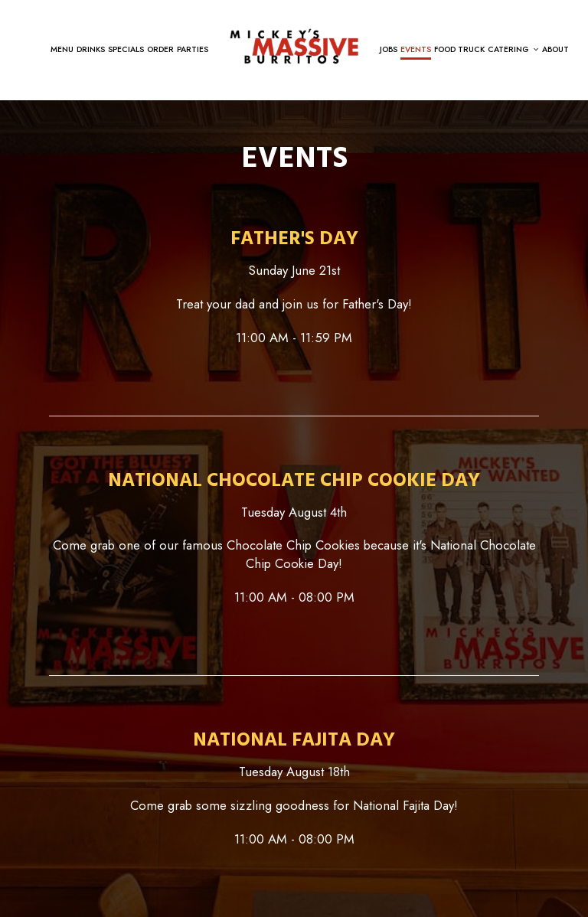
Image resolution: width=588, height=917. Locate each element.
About (555, 49)
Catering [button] (513, 49)
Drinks (91, 49)
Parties (193, 49)
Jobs (389, 49)
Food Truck (459, 49)
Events (416, 49)
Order (160, 49)
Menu (62, 49)
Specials (126, 49)
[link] (294, 45)
